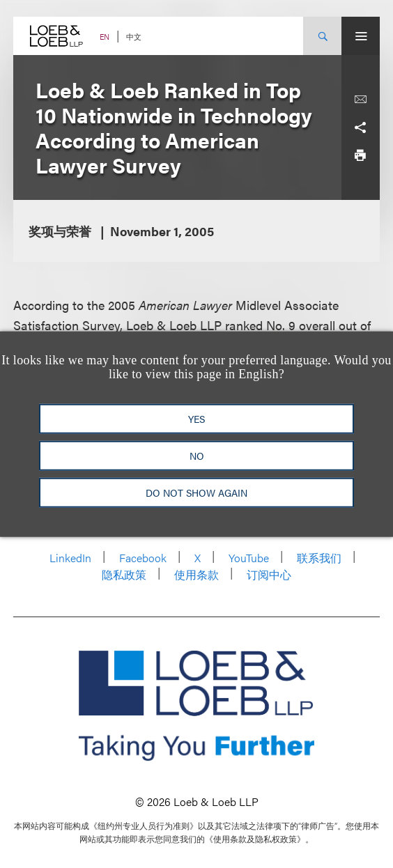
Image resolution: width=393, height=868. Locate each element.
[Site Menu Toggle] (361, 36)
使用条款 (196, 574)
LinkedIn (70, 558)
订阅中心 (269, 574)
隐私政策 (124, 574)
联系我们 (319, 558)
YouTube (249, 558)
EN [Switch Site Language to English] (105, 37)
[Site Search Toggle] (322, 36)
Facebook (143, 558)
